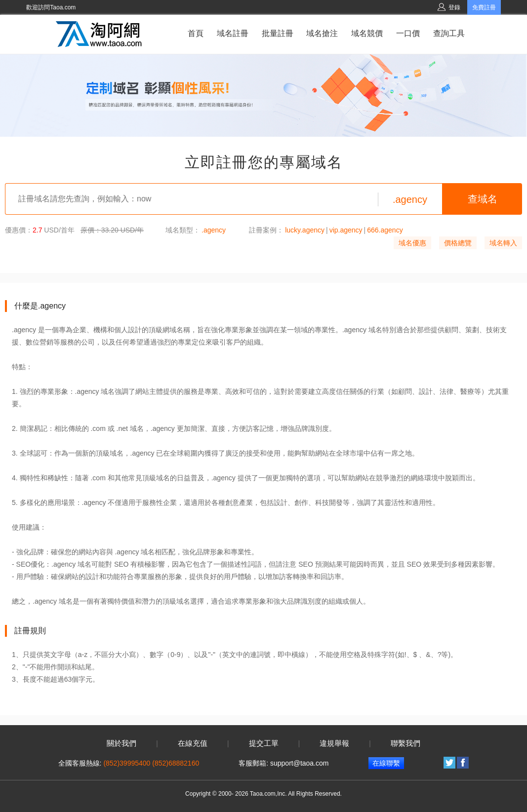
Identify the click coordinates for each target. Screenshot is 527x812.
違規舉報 (334, 743)
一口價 (408, 33)
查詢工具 (449, 33)
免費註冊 (484, 7)
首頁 (196, 33)
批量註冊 (278, 33)
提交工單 (264, 743)
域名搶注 (322, 33)
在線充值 (193, 743)
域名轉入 (503, 243)
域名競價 (367, 33)
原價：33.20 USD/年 (112, 230)
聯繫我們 (405, 743)
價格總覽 (458, 243)
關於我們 (122, 743)
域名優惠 (412, 243)
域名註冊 (233, 33)
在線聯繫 (386, 763)
